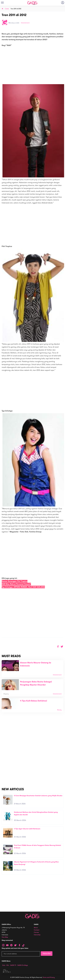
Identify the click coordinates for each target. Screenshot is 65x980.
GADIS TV (13, 965)
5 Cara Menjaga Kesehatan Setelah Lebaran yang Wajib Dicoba (38, 796)
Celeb (7, 9)
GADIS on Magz (23, 965)
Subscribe (47, 953)
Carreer (36, 932)
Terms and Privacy (49, 977)
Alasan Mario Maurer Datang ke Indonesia (36, 664)
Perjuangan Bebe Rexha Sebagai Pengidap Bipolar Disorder (36, 683)
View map (5, 937)
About (36, 928)
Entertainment (25, 23)
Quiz (4, 965)
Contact (37, 930)
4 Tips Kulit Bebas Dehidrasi (34, 701)
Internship (37, 935)
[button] (62, 647)
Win (8, 965)
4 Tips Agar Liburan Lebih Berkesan (27, 829)
